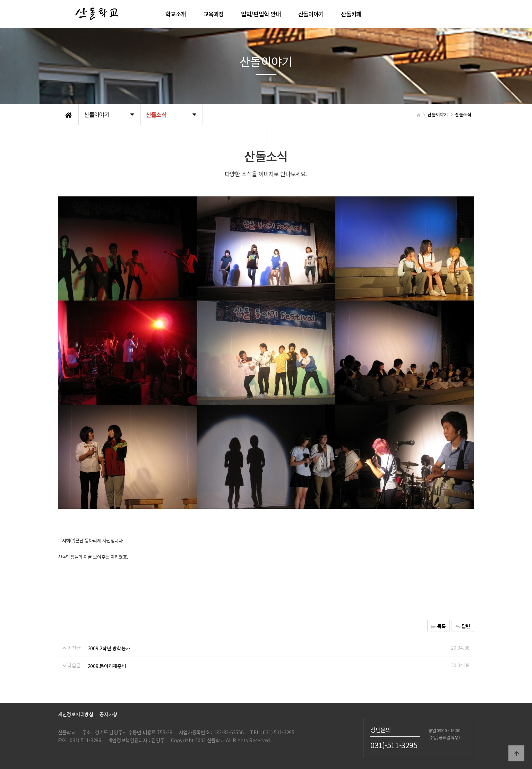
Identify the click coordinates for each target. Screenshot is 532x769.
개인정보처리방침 (76, 714)
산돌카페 (351, 14)
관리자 (284, 741)
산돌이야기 (311, 14)
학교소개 (176, 14)
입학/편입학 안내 (261, 14)
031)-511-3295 (394, 745)
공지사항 (108, 714)
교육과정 (213, 14)
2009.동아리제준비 (107, 666)
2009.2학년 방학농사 (109, 648)
